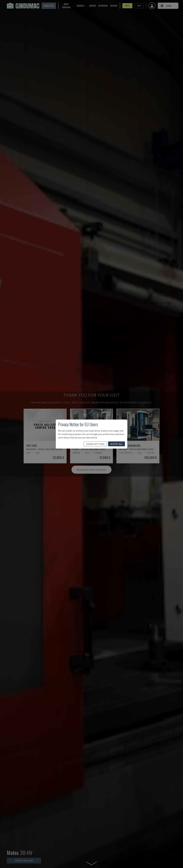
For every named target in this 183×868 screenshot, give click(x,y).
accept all (117, 444)
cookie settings (95, 444)
